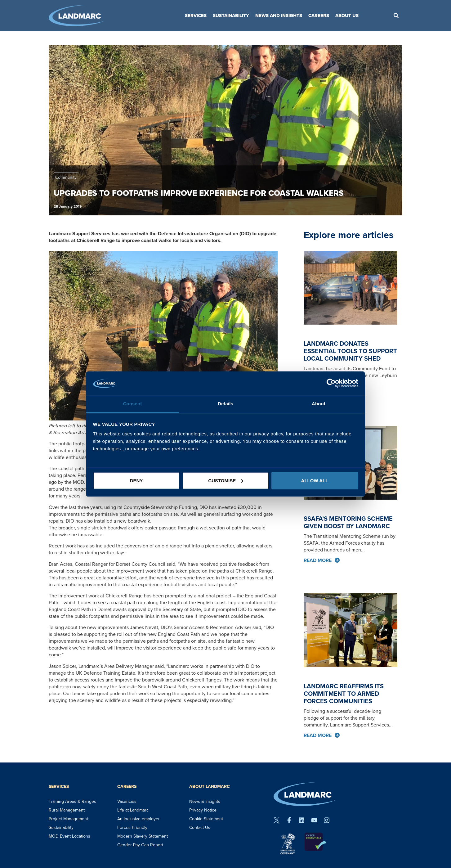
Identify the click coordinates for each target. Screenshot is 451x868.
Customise (226, 481)
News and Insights (279, 16)
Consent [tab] (133, 404)
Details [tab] (225, 404)
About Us (347, 16)
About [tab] (319, 404)
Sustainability (231, 16)
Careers (319, 16)
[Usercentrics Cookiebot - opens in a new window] (331, 383)
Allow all (315, 481)
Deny (136, 481)
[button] (396, 16)
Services (196, 16)
